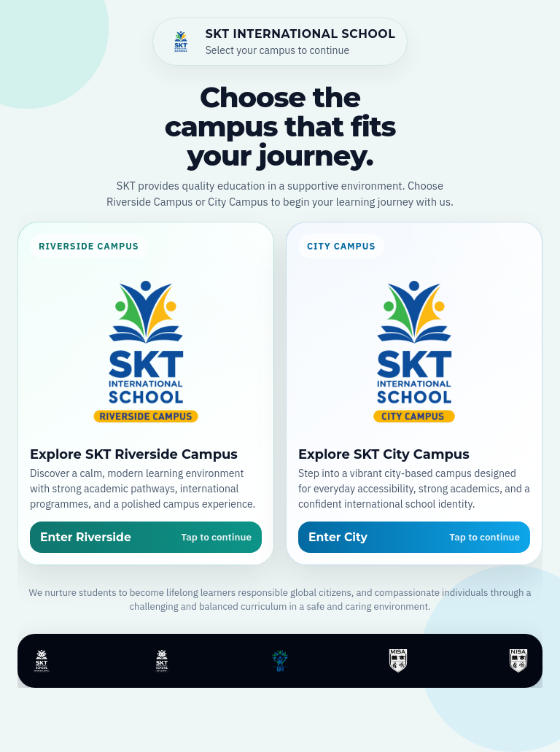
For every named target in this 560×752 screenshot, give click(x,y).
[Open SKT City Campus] (414, 394)
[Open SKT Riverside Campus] (146, 394)
